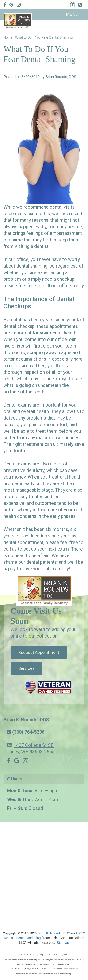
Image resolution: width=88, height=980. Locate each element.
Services (27, 668)
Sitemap (63, 943)
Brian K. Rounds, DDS (26, 720)
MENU (72, 14)
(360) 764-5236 (28, 732)
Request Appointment (39, 652)
